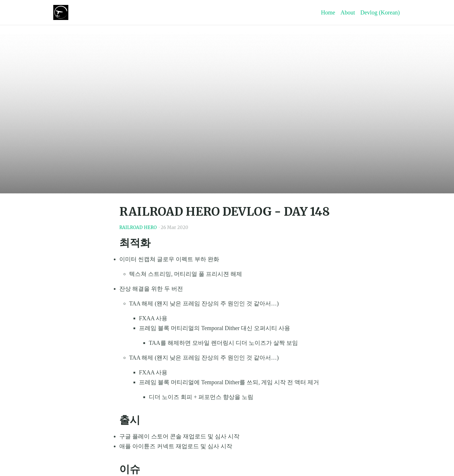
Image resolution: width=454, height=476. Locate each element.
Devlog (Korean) (380, 12)
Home (328, 12)
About (348, 12)
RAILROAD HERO (138, 227)
